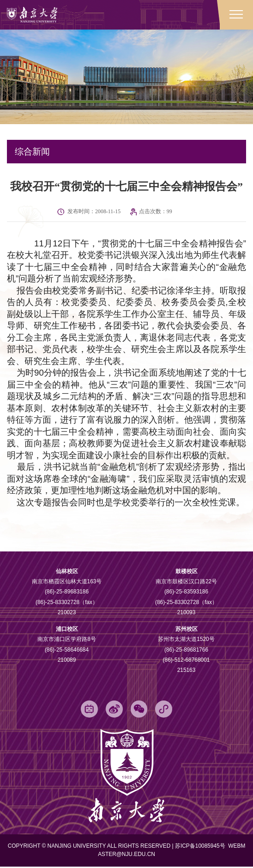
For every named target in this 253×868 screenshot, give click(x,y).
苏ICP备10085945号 (201, 847)
